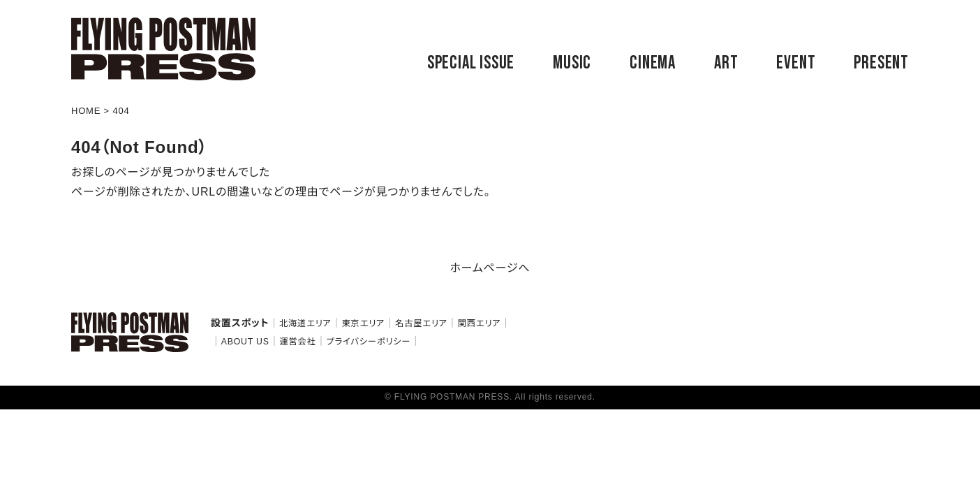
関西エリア (480, 323)
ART (726, 63)
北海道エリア (305, 323)
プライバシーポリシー (368, 342)
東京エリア (364, 323)
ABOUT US (245, 342)
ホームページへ (490, 268)
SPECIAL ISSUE (471, 63)
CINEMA (653, 63)
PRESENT (881, 63)
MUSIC (572, 63)
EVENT (796, 63)
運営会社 (297, 342)
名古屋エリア (421, 323)
